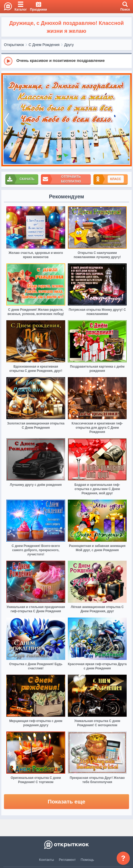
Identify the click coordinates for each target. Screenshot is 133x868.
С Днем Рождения (44, 45)
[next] (126, 120)
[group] (66, 61)
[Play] (8, 61)
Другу (69, 45)
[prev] (7, 120)
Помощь (87, 860)
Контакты (46, 860)
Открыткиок (14, 45)
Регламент (67, 860)
